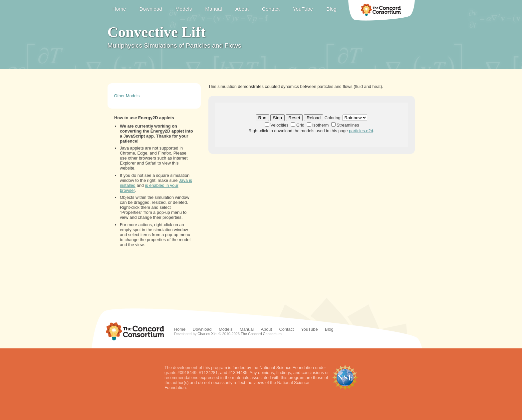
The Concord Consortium (382, 10)
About (242, 9)
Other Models (127, 96)
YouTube (303, 9)
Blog (331, 9)
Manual (213, 9)
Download (150, 9)
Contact (271, 9)
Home (119, 9)
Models (184, 9)
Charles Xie (207, 334)
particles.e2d (361, 131)
